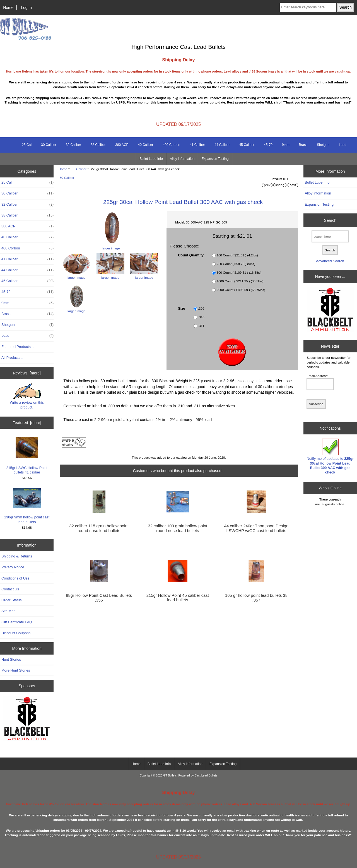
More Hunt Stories (16, 670)
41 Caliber (197, 145)
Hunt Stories (11, 659)
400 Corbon (171, 145)
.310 (201, 317)
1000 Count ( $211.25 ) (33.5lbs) (240, 281)
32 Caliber (73, 145)
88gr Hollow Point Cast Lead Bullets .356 (99, 598)
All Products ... (13, 358)
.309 (201, 308)
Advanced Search (330, 261)
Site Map (8, 611)
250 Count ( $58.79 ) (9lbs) (236, 264)
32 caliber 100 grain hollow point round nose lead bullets (178, 528)
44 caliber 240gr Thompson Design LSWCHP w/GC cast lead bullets (256, 528)
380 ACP (122, 145)
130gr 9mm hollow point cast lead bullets (27, 506)
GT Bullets (170, 776)
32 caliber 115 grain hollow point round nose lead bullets (99, 528)
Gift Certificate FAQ (17, 622)
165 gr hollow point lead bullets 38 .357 (256, 598)
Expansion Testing (215, 159)
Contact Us (10, 589)
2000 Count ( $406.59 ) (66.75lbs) (241, 290)
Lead (343, 145)
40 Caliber (146, 145)
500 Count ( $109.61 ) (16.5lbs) (239, 272)
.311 (201, 326)
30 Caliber (79, 169)
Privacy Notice (13, 567)
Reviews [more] (27, 373)
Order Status (11, 600)
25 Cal (27, 145)
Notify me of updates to (330, 456)
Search (330, 220)
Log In (26, 8)
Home (8, 8)
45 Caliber (247, 145)
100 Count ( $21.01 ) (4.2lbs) (237, 255)
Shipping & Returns (17, 556)
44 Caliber (222, 145)
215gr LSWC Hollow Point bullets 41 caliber (27, 455)
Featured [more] (27, 423)
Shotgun (323, 145)
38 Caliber (98, 145)
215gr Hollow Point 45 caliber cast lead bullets (178, 598)
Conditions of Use (15, 578)
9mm (286, 145)
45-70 (268, 145)
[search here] (330, 236)
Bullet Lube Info (151, 159)
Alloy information (182, 159)
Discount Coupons (16, 633)
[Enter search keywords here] (308, 7)
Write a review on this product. (27, 396)
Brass (303, 145)
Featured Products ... (18, 347)
